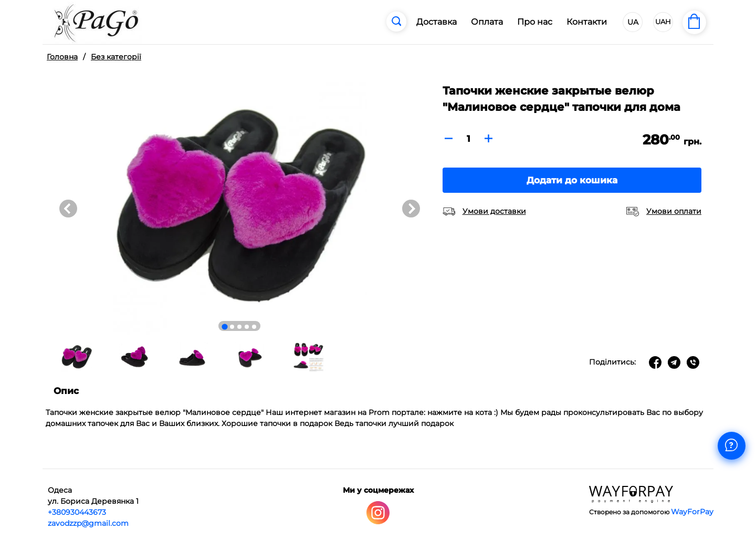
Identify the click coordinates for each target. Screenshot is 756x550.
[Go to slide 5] (254, 327)
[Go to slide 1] (225, 326)
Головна (62, 57)
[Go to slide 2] (232, 327)
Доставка (437, 22)
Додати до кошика (572, 180)
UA (633, 22)
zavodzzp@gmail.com (88, 523)
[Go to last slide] (68, 209)
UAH (663, 22)
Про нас (535, 22)
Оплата (487, 22)
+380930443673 (77, 512)
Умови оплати (674, 211)
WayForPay (692, 512)
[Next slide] (411, 209)
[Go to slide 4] (247, 327)
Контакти (587, 22)
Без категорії (116, 57)
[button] (77, 357)
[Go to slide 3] (239, 327)
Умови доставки (494, 211)
